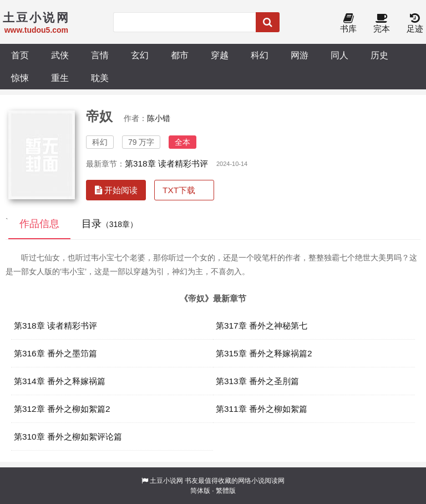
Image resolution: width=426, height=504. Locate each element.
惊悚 (20, 78)
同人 (339, 55)
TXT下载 (179, 190)
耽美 (100, 78)
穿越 (220, 55)
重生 (60, 78)
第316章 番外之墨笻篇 (55, 353)
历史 (379, 55)
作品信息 (39, 224)
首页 (20, 55)
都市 (180, 55)
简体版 (200, 491)
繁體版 (226, 491)
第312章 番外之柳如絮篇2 (62, 409)
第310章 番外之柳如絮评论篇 (68, 437)
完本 (382, 24)
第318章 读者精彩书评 (166, 163)
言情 (100, 55)
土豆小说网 (166, 481)
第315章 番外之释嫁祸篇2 (264, 353)
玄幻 (140, 55)
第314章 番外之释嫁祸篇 (60, 381)
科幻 (260, 55)
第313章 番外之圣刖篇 (257, 381)
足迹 (415, 24)
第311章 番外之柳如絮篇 (262, 409)
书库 (348, 24)
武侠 (60, 55)
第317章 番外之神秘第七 (262, 326)
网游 (300, 55)
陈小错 (159, 118)
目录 (110, 224)
